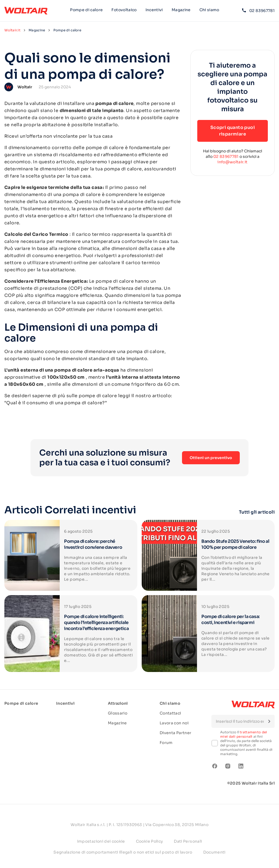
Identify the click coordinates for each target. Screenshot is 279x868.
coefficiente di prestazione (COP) (43, 288)
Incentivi (154, 10)
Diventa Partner (175, 733)
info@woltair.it (232, 162)
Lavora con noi (174, 723)
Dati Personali (188, 841)
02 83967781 (258, 11)
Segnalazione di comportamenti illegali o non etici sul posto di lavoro (123, 852)
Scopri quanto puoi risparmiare (233, 131)
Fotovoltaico (124, 10)
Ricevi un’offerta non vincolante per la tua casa (58, 136)
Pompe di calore (86, 10)
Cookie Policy (150, 841)
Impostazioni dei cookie (101, 841)
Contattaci (170, 713)
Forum (166, 743)
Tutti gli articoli (257, 512)
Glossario (118, 713)
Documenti (214, 852)
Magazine (181, 10)
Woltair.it (12, 30)
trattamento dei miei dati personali (244, 734)
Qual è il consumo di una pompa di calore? (55, 403)
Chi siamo (209, 10)
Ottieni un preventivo (211, 458)
